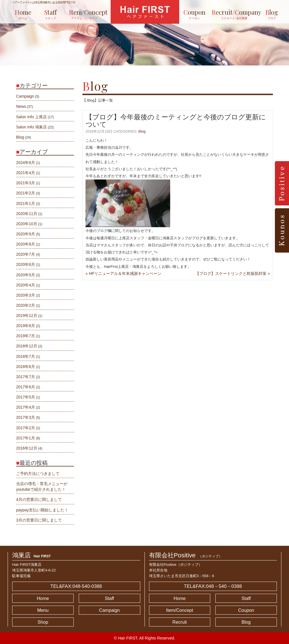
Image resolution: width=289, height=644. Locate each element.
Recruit (180, 622)
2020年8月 (26, 244)
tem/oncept (84, 14)
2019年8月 (26, 326)
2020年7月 (26, 254)
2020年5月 (26, 275)
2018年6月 (26, 367)
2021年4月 (26, 173)
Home (43, 598)
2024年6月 (26, 163)
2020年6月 (26, 264)
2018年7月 (26, 356)
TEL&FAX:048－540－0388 (213, 586)
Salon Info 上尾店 (31, 117)
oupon (194, 14)
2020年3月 (26, 295)
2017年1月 (26, 438)
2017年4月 (26, 407)
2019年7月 (26, 336)
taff (51, 14)
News (21, 106)
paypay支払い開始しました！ (42, 510)
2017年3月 (26, 417)
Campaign (25, 96)
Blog (142, 132)
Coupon (246, 610)
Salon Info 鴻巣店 (31, 127)
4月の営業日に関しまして (39, 500)
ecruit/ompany (229, 14)
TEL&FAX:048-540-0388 (76, 586)
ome (23, 14)
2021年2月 (26, 193)
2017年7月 (26, 377)
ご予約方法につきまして (38, 474)
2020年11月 (27, 214)
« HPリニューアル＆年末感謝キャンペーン (123, 273)
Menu (43, 610)
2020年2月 (26, 305)
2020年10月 (27, 224)
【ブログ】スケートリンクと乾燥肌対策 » (233, 273)
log (272, 14)
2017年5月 (26, 397)
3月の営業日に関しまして (39, 520)
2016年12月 (27, 448)
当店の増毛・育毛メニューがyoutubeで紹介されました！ (42, 487)
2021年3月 (26, 183)
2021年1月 (26, 203)
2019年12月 (27, 316)
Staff (109, 598)
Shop (43, 622)
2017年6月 (26, 387)
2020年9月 (26, 234)
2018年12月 (27, 346)
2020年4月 (26, 285)
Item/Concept (180, 610)
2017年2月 (26, 428)
